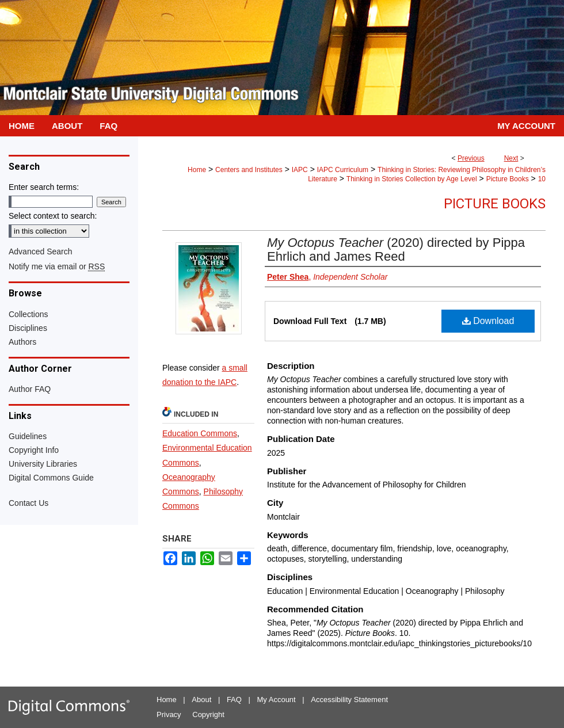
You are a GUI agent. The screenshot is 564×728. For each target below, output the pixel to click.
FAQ (234, 700)
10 (542, 179)
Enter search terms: (44, 187)
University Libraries (43, 464)
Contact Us (28, 503)
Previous (471, 158)
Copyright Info (34, 450)
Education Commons (200, 433)
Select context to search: (53, 216)
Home (197, 170)
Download (488, 321)
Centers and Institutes (249, 170)
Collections (28, 314)
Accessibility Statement (349, 700)
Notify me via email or (57, 266)
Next (511, 158)
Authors (22, 342)
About (201, 700)
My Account (277, 700)
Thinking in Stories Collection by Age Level (412, 179)
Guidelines (28, 436)
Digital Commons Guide (51, 478)
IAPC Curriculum (343, 170)
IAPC (300, 170)
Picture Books (508, 179)
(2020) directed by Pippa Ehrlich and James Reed (396, 249)
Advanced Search (41, 251)
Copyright (208, 714)
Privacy (169, 714)
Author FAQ (30, 389)
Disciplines (28, 328)
